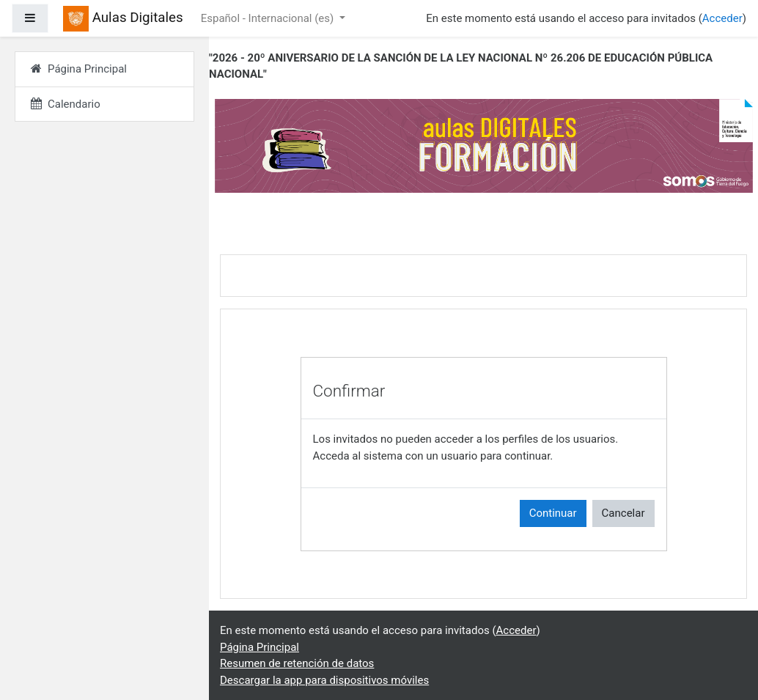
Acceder (722, 18)
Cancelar (623, 513)
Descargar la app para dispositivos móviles (324, 680)
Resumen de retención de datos (297, 663)
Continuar (553, 513)
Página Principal (260, 647)
